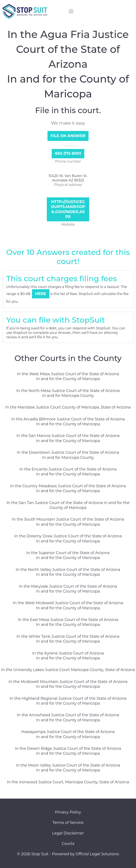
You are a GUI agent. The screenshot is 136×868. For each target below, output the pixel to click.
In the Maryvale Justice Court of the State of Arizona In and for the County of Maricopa (68, 589)
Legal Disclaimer (68, 833)
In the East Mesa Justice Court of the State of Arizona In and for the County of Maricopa (68, 622)
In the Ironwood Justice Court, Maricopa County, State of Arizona (68, 782)
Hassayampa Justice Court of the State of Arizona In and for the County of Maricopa (68, 734)
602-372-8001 (68, 153)
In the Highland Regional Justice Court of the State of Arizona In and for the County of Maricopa (68, 701)
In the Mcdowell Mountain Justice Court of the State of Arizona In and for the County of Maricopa (68, 684)
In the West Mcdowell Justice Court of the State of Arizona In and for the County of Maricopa (68, 605)
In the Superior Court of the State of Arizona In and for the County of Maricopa (68, 555)
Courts (68, 844)
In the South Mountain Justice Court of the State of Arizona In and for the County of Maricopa (68, 522)
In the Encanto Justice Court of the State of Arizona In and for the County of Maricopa (68, 472)
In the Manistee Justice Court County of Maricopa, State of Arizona (68, 407)
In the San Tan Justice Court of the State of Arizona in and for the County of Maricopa (68, 505)
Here (41, 294)
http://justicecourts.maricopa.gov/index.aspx (68, 209)
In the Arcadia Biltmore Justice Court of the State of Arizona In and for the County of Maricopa (68, 422)
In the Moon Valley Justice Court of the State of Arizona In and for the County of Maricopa (68, 768)
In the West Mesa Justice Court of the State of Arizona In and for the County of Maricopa (68, 376)
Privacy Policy (68, 812)
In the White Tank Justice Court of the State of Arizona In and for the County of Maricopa (68, 639)
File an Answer (68, 136)
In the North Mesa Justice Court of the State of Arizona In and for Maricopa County (68, 393)
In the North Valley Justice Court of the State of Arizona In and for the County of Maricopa (68, 572)
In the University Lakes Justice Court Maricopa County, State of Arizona (68, 670)
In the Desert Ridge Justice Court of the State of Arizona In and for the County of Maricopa (68, 751)
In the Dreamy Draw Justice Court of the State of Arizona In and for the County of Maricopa (68, 539)
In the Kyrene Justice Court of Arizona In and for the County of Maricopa (68, 656)
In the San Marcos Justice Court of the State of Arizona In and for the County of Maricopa (68, 438)
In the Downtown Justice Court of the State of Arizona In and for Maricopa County (68, 455)
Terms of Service (68, 823)
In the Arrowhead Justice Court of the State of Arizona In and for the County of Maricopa (68, 717)
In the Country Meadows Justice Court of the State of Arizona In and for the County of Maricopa (68, 488)
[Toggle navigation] (71, 11)
